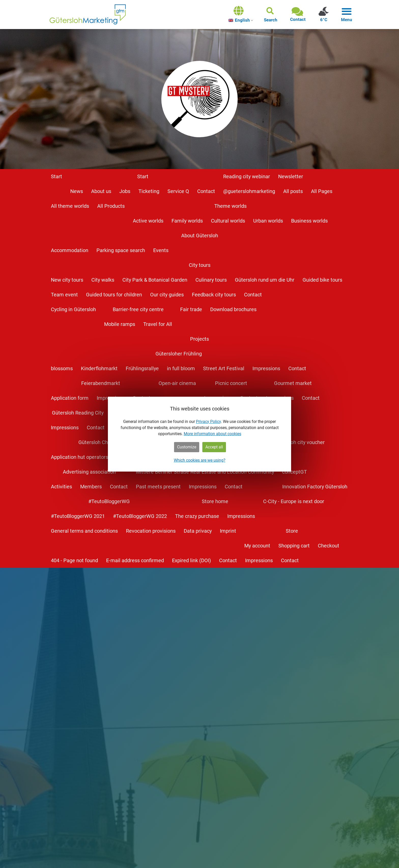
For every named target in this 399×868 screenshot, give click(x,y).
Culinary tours (211, 280)
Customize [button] (187, 447)
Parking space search (121, 250)
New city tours (67, 280)
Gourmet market (293, 383)
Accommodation (70, 250)
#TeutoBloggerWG (109, 501)
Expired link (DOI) (191, 560)
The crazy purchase (197, 516)
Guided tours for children (114, 295)
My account (257, 546)
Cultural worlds (228, 221)
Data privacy (198, 531)
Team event (64, 295)
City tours (200, 265)
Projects (199, 339)
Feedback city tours (214, 295)
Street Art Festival (224, 368)
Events (161, 250)
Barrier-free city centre (138, 309)
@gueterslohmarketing (249, 191)
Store (292, 531)
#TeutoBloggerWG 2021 (78, 516)
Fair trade (191, 309)
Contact (206, 191)
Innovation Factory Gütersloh (315, 487)
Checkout (329, 546)
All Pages (322, 191)
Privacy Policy (208, 422)
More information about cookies (212, 434)
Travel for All (158, 324)
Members (91, 487)
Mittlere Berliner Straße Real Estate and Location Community (205, 472)
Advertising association (89, 472)
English (239, 20)
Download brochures (233, 309)
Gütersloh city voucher (299, 442)
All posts (293, 191)
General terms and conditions (84, 531)
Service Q (178, 191)
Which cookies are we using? (200, 460)
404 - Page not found (74, 560)
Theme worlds (230, 206)
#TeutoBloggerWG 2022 (140, 516)
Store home (215, 501)
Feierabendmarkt (101, 383)
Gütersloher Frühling (179, 354)
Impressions (266, 368)
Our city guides (167, 295)
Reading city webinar (247, 176)
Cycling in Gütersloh (73, 309)
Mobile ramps (120, 324)
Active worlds (148, 221)
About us (101, 191)
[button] (271, 15)
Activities (61, 487)
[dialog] (199, 434)
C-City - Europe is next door (294, 501)
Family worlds (187, 221)
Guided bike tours (322, 280)
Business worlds (309, 221)
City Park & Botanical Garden (155, 280)
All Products (111, 206)
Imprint (228, 531)
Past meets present (158, 487)
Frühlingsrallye (142, 368)
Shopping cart (294, 546)
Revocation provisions (151, 531)
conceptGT (295, 472)
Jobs (125, 191)
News (77, 191)
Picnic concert (231, 383)
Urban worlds (268, 221)
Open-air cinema (177, 383)
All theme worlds (70, 206)
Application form (70, 398)
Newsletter (291, 176)
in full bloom (181, 368)
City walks (103, 280)
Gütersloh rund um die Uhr (265, 280)
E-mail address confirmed (135, 560)
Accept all (214, 447)
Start (56, 176)
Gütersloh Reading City (78, 413)
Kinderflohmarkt (99, 368)
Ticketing (149, 191)
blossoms (62, 368)
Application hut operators (80, 457)
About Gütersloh (200, 236)
